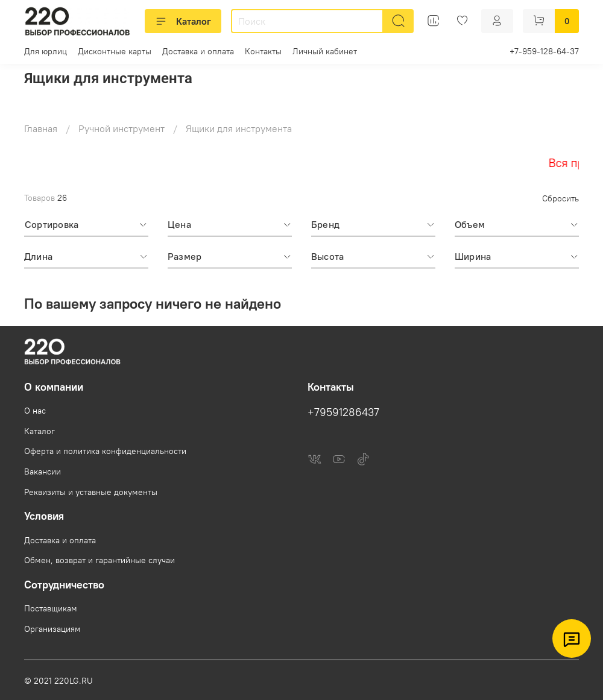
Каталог (183, 21)
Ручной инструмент (122, 128)
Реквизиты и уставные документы (91, 492)
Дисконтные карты (115, 51)
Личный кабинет (325, 51)
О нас (35, 411)
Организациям (52, 629)
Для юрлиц (46, 51)
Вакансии (43, 471)
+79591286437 (343, 412)
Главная (41, 128)
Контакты (263, 51)
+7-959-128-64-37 (544, 51)
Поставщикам (51, 608)
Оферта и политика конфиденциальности (105, 451)
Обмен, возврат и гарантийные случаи (99, 560)
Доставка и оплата (198, 51)
